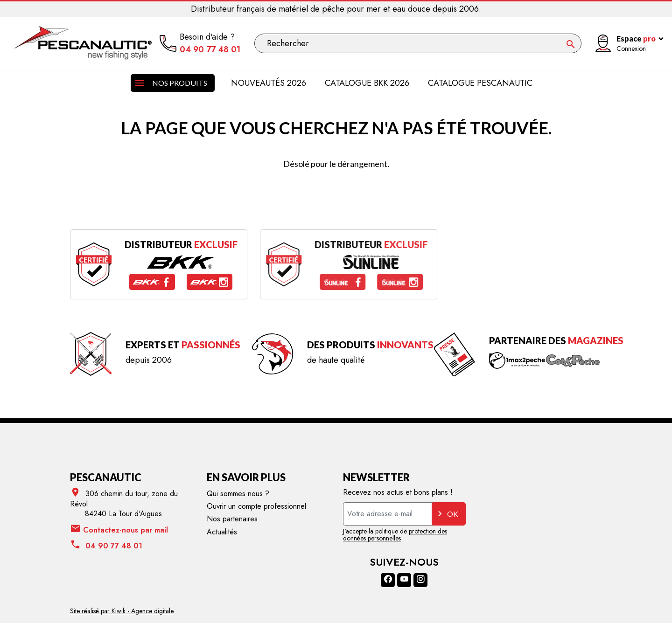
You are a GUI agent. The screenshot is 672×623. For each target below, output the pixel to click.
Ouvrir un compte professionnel (256, 506)
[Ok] (571, 44)
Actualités (222, 532)
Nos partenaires (232, 519)
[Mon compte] (626, 44)
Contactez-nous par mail (119, 530)
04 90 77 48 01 (210, 50)
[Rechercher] (418, 43)
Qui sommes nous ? (238, 494)
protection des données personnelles (395, 535)
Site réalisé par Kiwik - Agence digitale (122, 611)
